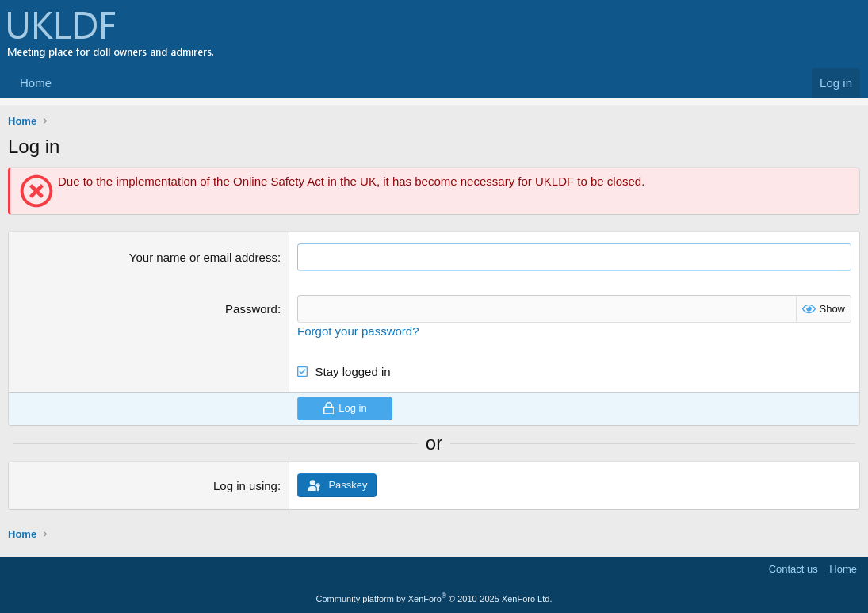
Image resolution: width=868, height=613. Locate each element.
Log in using (245, 486)
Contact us (793, 569)
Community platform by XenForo (434, 599)
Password (251, 309)
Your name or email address (203, 257)
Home (36, 83)
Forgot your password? (358, 331)
